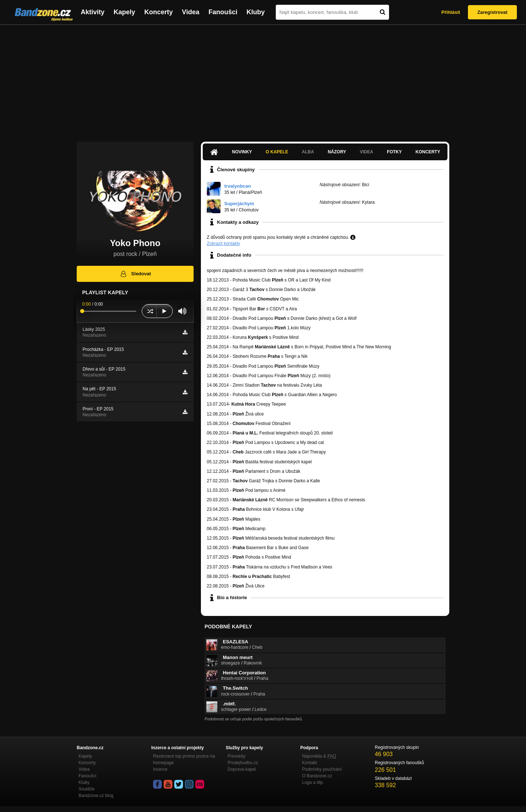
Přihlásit (451, 12)
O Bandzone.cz (317, 776)
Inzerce (160, 769)
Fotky (394, 152)
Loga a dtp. (313, 782)
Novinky (242, 152)
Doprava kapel (242, 769)
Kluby (256, 12)
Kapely (124, 12)
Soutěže (87, 789)
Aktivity (93, 12)
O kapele (277, 152)
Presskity (237, 756)
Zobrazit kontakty (223, 244)
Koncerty (159, 12)
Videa (191, 12)
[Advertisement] (263, 80)
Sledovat (135, 274)
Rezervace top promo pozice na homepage (184, 759)
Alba (308, 152)
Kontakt (310, 763)
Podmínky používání (322, 769)
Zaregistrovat (492, 12)
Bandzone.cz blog (96, 796)
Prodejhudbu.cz (243, 763)
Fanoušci (223, 12)
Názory (337, 152)
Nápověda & (319, 756)
